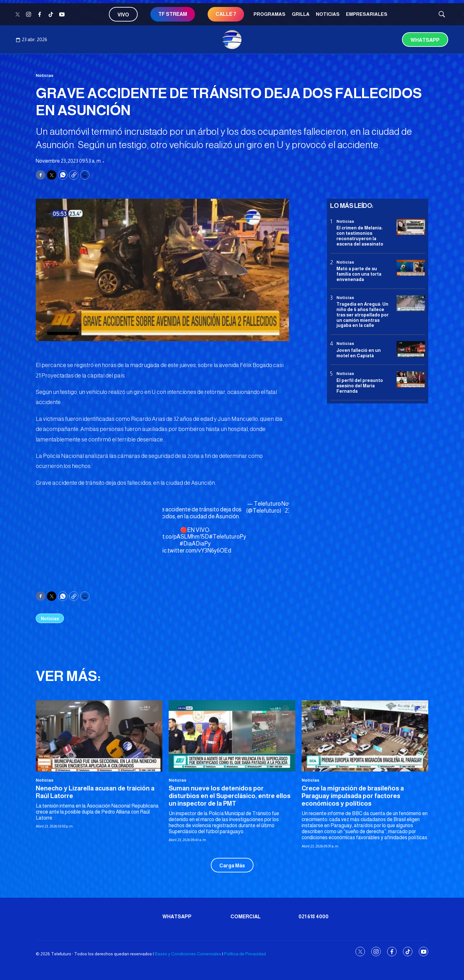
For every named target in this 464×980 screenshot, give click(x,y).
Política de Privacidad (245, 954)
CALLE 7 (226, 14)
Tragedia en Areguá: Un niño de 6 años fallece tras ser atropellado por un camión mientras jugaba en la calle (363, 315)
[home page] (232, 40)
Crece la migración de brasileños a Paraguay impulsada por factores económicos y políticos (353, 796)
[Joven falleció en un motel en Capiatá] (411, 349)
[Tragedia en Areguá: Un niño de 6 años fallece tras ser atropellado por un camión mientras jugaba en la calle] (411, 303)
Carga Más (232, 866)
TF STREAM (173, 14)
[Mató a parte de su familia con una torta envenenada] (411, 268)
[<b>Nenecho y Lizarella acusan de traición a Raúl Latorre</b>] (99, 736)
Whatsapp (425, 40)
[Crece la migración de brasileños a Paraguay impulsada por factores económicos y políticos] (365, 736)
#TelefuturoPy (228, 537)
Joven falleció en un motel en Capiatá (359, 353)
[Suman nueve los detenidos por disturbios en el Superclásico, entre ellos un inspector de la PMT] (232, 736)
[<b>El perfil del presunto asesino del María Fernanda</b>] (411, 379)
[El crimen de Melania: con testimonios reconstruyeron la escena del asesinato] (411, 227)
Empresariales (367, 14)
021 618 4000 (314, 917)
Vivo (123, 15)
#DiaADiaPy (195, 544)
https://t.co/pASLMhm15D (176, 537)
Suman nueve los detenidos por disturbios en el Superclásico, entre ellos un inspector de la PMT (230, 796)
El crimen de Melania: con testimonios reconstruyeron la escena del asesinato (360, 236)
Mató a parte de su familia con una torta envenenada (359, 274)
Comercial (246, 917)
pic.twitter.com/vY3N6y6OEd (195, 551)
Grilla (301, 14)
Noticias (328, 14)
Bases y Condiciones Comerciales (188, 954)
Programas (270, 14)
